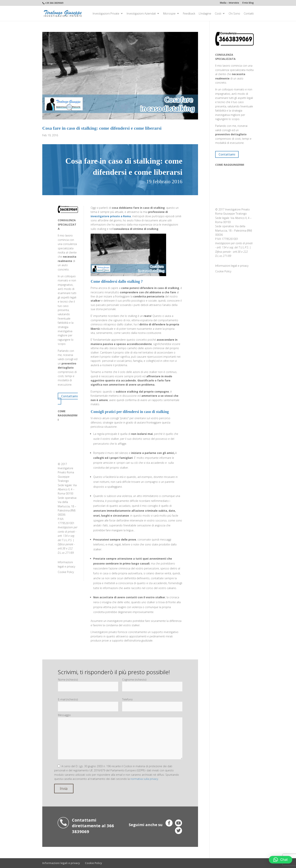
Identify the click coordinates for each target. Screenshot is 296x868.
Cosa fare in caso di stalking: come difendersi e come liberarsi (102, 128)
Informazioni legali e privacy (232, 266)
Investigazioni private (106, 14)
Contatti (249, 14)
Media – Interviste (229, 3)
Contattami (69, 396)
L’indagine (205, 14)
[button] (281, 860)
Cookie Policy (66, 572)
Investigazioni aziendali (141, 14)
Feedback (189, 14)
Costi (218, 14)
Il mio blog (248, 3)
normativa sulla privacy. (145, 779)
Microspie (169, 14)
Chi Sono (234, 14)
